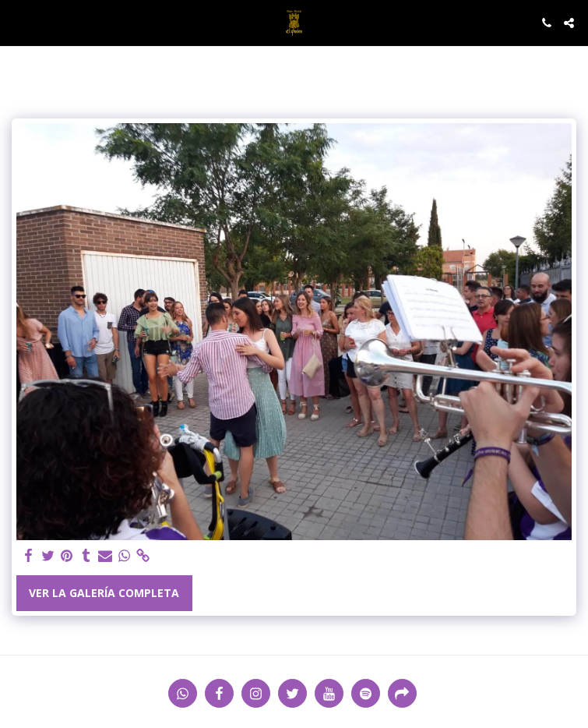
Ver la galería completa (104, 593)
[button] (17, 22)
